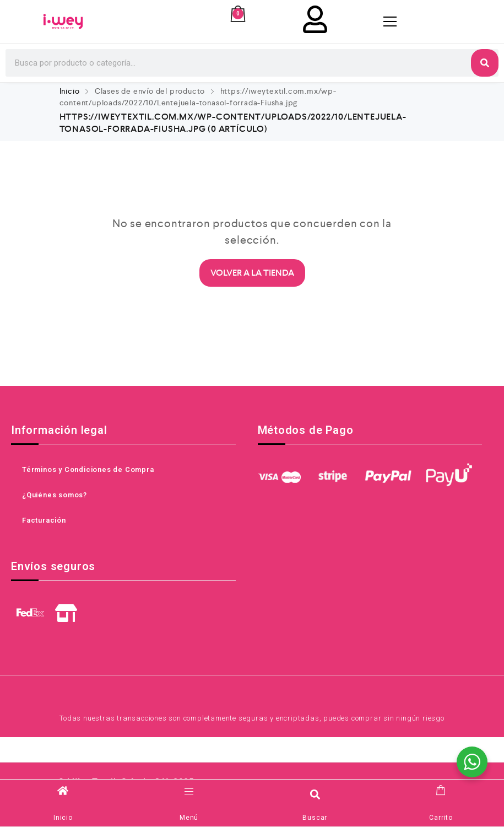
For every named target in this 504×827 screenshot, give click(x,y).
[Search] (485, 63)
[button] (315, 794)
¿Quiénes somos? (55, 495)
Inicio (70, 91)
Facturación (44, 520)
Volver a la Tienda (252, 273)
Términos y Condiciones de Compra (88, 469)
